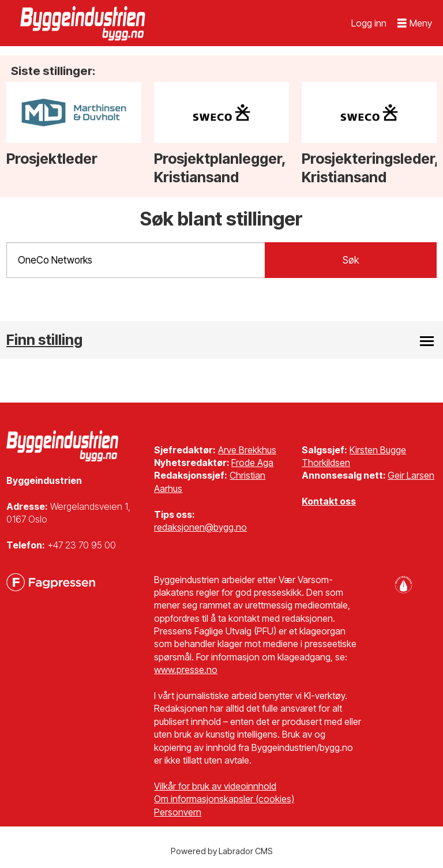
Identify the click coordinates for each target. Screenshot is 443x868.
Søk (351, 260)
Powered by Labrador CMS (222, 851)
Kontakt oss (329, 501)
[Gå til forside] (84, 23)
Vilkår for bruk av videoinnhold (215, 786)
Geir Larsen (411, 475)
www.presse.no (186, 670)
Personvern (178, 812)
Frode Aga (252, 463)
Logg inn (369, 23)
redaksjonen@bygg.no (200, 527)
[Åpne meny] (415, 23)
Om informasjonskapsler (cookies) (224, 799)
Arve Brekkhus (247, 450)
